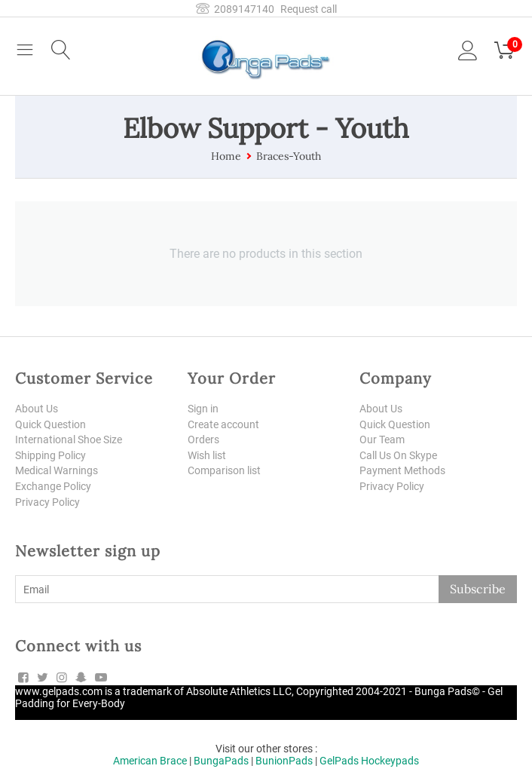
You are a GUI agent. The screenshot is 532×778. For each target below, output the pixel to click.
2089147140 (235, 9)
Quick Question (50, 424)
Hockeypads (390, 761)
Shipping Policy (50, 455)
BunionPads (284, 761)
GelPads (339, 761)
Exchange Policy (53, 487)
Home (226, 156)
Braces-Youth (289, 156)
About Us (37, 409)
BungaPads (221, 761)
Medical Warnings (57, 471)
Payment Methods (402, 471)
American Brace (150, 761)
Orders (203, 440)
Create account (223, 424)
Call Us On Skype (398, 455)
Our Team (382, 440)
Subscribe (478, 590)
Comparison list (224, 471)
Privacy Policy (47, 503)
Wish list (207, 455)
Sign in (203, 409)
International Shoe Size (69, 440)
